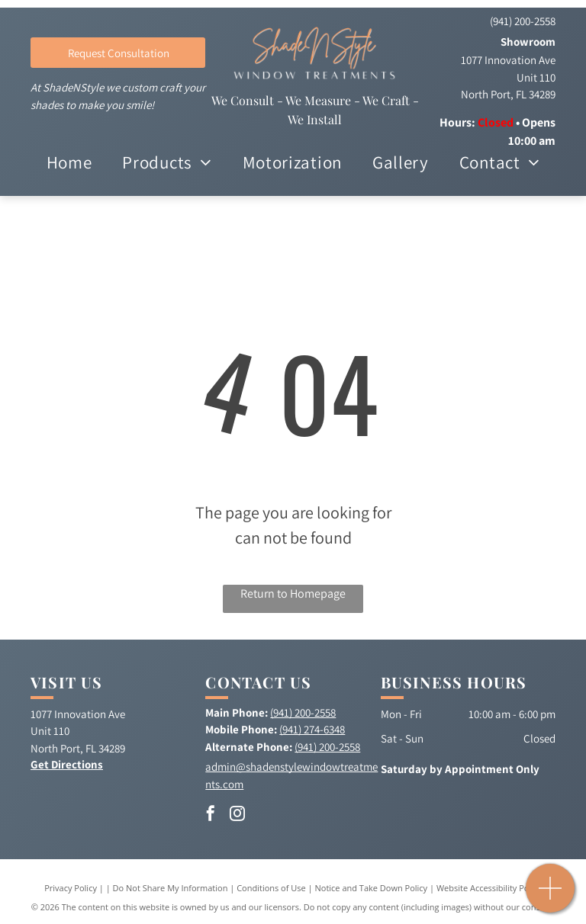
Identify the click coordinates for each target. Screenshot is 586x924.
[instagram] (237, 815)
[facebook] (211, 815)
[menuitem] (69, 163)
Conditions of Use (271, 888)
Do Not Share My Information (171, 888)
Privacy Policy (71, 888)
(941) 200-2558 (523, 21)
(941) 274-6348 (312, 729)
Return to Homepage (293, 594)
